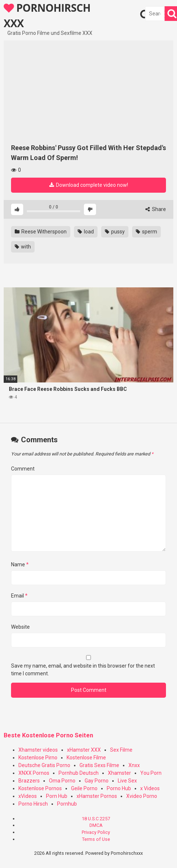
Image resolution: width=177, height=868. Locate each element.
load (86, 232)
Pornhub (67, 804)
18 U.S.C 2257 (96, 819)
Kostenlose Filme (86, 758)
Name (20, 564)
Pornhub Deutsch (79, 773)
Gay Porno (97, 781)
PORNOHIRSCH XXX (47, 15)
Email (19, 596)
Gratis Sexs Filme (99, 765)
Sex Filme (121, 750)
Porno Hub (119, 788)
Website (20, 627)
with (23, 247)
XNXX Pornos (34, 773)
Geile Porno (84, 788)
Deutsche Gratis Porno (44, 765)
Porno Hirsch (33, 804)
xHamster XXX (84, 750)
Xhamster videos (38, 750)
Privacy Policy (96, 832)
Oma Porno (62, 781)
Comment (23, 469)
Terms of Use (96, 839)
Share (156, 209)
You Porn (151, 773)
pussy (115, 232)
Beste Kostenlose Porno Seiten (48, 735)
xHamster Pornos (97, 796)
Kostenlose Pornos (40, 788)
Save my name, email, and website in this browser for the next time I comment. (83, 670)
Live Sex (127, 781)
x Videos (150, 788)
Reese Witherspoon (41, 232)
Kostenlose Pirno (38, 758)
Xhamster (119, 773)
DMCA (96, 825)
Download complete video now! (89, 185)
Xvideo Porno (142, 796)
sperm (146, 232)
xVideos (28, 796)
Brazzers (29, 781)
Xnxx (134, 765)
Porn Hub (57, 796)
